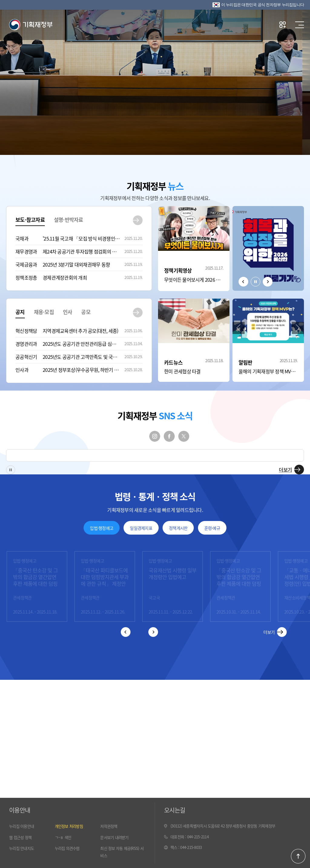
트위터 (184, 436)
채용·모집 (44, 312)
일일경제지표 (141, 528)
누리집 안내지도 (21, 848)
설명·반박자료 (69, 219)
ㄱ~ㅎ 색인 (63, 837)
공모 (86, 312)
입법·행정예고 (102, 528)
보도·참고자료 (30, 219)
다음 (268, 282)
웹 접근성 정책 (20, 837)
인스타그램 (155, 436)
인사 (68, 312)
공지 (20, 312)
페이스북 (169, 436)
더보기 (285, 470)
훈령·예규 (212, 528)
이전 (243, 282)
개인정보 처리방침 (69, 826)
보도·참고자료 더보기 (138, 220)
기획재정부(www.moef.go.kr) (31, 25)
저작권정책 (109, 826)
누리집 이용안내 (21, 826)
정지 (256, 282)
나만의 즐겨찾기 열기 (283, 25)
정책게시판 (178, 528)
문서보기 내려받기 (114, 837)
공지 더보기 (138, 313)
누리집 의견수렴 (67, 848)
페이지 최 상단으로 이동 (298, 856)
